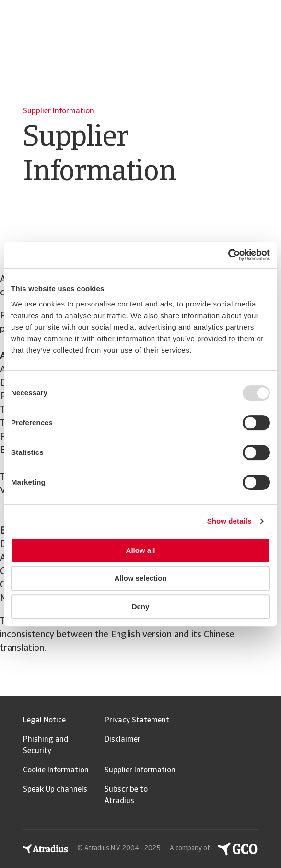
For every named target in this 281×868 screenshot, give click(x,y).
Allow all (141, 550)
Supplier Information (140, 770)
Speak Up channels (55, 790)
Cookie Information (56, 770)
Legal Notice (44, 721)
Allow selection (140, 578)
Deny (141, 606)
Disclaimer (123, 740)
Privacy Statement (137, 721)
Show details (229, 521)
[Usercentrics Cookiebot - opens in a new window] (228, 255)
